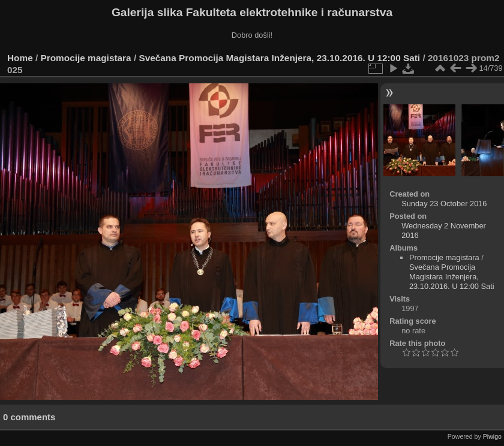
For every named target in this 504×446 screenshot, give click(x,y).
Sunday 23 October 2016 (444, 204)
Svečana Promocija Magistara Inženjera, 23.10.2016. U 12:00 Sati (280, 58)
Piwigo (492, 436)
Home (20, 58)
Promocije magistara (86, 58)
